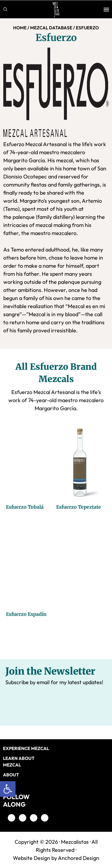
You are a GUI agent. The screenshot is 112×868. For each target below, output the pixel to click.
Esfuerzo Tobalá (25, 507)
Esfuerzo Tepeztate (79, 507)
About (11, 775)
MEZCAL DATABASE (51, 28)
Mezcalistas (75, 842)
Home (20, 28)
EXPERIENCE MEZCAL (26, 748)
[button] (8, 789)
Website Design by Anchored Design (56, 858)
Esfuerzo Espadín (26, 614)
